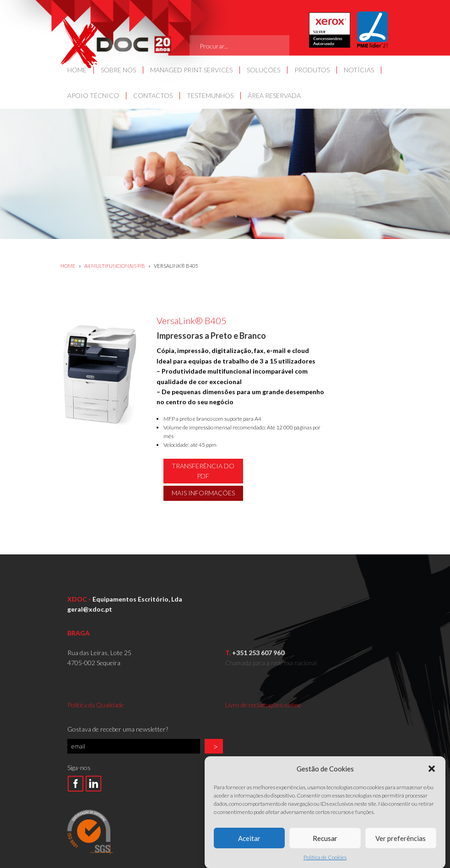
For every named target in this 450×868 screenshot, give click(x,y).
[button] (432, 781)
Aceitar (249, 850)
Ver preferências (401, 850)
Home (68, 266)
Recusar (325, 850)
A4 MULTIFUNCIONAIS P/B (115, 266)
